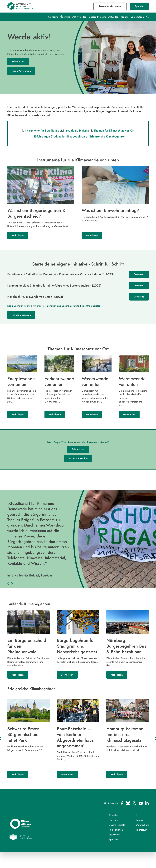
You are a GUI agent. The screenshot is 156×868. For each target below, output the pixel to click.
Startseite (53, 17)
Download (139, 274)
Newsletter (114, 835)
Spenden (139, 6)
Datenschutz (142, 825)
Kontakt (124, 17)
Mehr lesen (18, 235)
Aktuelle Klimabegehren (70, 136)
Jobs (138, 815)
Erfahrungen (42, 136)
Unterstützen (137, 17)
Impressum (142, 830)
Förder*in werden (21, 71)
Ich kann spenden (21, 315)
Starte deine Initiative (76, 131)
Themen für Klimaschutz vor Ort (114, 131)
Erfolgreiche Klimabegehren (108, 136)
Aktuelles (113, 17)
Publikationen (116, 830)
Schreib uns (18, 62)
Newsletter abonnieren (110, 6)
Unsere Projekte (97, 17)
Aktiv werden (79, 17)
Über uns (65, 17)
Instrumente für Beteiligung (42, 131)
